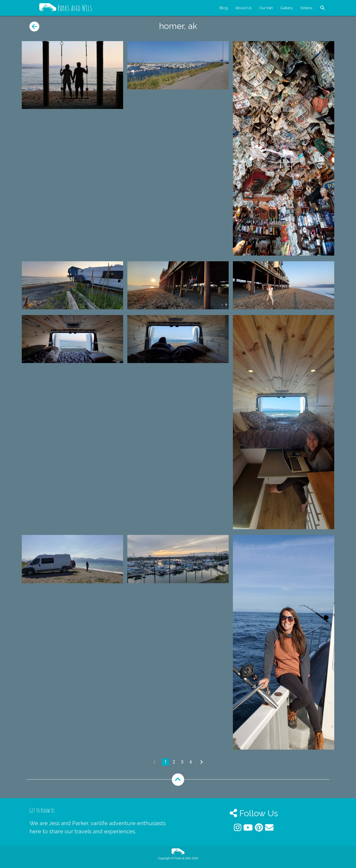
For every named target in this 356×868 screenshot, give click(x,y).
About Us (244, 8)
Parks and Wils (66, 8)
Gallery (287, 8)
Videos (306, 8)
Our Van (266, 8)
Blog (224, 8)
